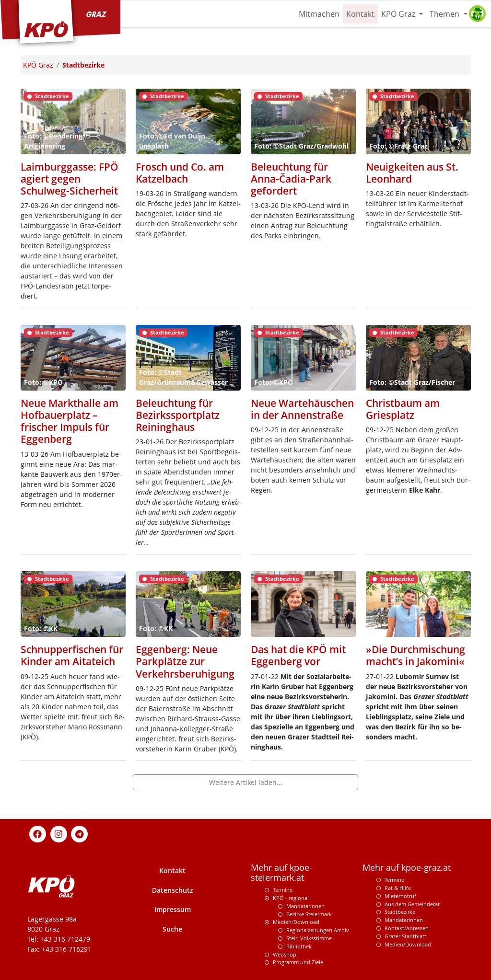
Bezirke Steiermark (309, 914)
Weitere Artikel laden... (246, 782)
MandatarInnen (404, 920)
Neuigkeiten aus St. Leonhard (412, 173)
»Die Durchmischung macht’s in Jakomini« (415, 655)
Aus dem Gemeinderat (412, 904)
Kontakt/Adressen (407, 928)
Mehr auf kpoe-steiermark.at (281, 873)
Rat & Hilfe (398, 888)
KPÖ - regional (291, 898)
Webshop (285, 954)
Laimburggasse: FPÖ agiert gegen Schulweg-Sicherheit (70, 179)
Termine (283, 890)
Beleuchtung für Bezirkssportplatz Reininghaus (178, 415)
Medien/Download (296, 922)
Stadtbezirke (400, 912)
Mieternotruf (400, 896)
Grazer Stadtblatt (405, 936)
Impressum (173, 909)
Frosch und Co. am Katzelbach (180, 173)
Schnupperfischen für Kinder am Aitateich (72, 655)
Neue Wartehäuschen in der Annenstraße (302, 409)
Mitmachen (319, 14)
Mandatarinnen (305, 906)
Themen (445, 14)
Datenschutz (173, 890)
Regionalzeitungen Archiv (318, 930)
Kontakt (360, 14)
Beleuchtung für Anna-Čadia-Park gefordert (291, 179)
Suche (172, 929)
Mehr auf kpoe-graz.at (407, 868)
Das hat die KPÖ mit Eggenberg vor (298, 655)
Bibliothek (299, 946)
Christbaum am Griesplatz (403, 409)
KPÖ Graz (399, 14)
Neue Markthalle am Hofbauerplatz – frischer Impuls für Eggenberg (70, 421)
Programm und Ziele (298, 962)
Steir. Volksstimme (309, 938)
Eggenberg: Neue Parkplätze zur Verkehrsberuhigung (185, 661)
